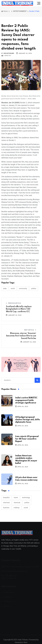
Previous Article (13, 303)
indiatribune (9, 53)
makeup (17, 508)
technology (26, 498)
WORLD (13, 288)
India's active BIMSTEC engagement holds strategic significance (26, 400)
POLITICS (34, 288)
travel (16, 498)
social (26, 508)
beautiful (6, 498)
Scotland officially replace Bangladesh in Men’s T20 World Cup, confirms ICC (19, 309)
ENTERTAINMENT (20, 11)
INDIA (5, 288)
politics (27, 503)
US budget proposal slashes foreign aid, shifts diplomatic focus (28, 420)
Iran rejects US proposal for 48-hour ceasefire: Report (27, 439)
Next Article (30, 330)
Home (5, 11)
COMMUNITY (23, 288)
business (6, 508)
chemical (6, 503)
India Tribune (23, 641)
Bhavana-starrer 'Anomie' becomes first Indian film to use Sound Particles (21, 336)
